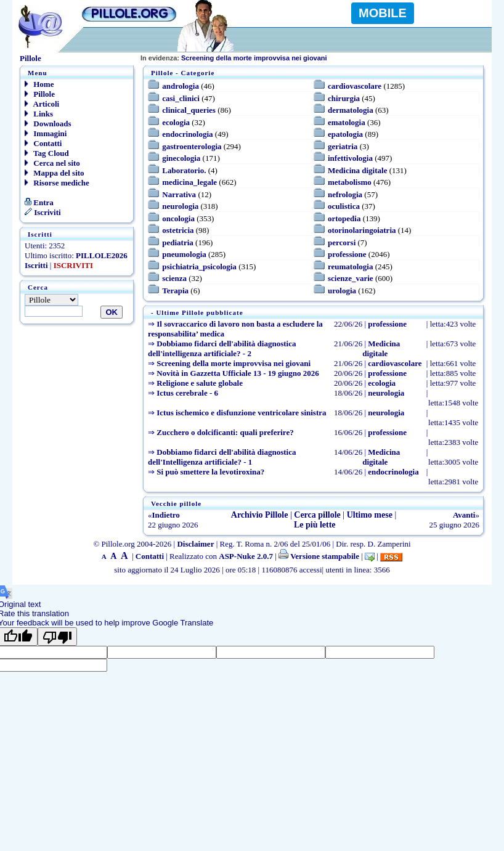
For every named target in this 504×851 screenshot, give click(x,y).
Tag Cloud (47, 153)
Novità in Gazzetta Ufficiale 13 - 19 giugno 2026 (238, 373)
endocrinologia (187, 134)
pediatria (178, 242)
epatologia (345, 134)
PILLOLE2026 (102, 255)
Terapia (175, 291)
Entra (39, 202)
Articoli (42, 104)
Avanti (464, 515)
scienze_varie (351, 278)
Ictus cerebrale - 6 (187, 393)
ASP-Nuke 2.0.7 (246, 556)
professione (347, 254)
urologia (342, 291)
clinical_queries (189, 110)
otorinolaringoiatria (362, 230)
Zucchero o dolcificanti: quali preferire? (225, 432)
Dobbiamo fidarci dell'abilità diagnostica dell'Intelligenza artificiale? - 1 (222, 457)
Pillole (40, 94)
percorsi (342, 242)
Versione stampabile (319, 556)
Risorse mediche (57, 183)
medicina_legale (189, 182)
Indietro (166, 515)
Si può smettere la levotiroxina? (210, 472)
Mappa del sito (55, 173)
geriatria (343, 146)
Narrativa (179, 194)
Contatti (43, 143)
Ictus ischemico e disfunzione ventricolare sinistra (241, 413)
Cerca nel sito (52, 163)
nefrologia (345, 194)
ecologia (176, 122)
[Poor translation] (57, 637)
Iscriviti (43, 212)
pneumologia (184, 254)
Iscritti (36, 265)
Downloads (48, 124)
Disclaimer (195, 544)
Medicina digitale (357, 170)
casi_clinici (181, 98)
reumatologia (350, 267)
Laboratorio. (184, 170)
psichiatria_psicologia (199, 267)
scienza (174, 278)
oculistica (344, 206)
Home (39, 84)
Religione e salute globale (200, 383)
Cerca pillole (317, 515)
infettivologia (350, 158)
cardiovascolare (355, 86)
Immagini (46, 133)
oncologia (178, 218)
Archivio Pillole (260, 515)
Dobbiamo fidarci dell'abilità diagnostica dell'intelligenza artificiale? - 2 (222, 348)
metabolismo (350, 182)
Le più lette (315, 525)
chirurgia (344, 98)
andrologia (181, 86)
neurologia (180, 206)
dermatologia (351, 110)
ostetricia (178, 230)
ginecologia (181, 158)
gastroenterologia (192, 146)
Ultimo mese (370, 515)
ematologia (347, 122)
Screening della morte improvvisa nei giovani (234, 58)
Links (39, 114)
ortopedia (344, 218)
